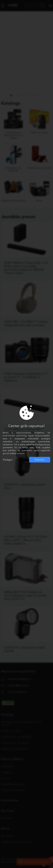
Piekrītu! (40, 460)
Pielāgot (8, 460)
